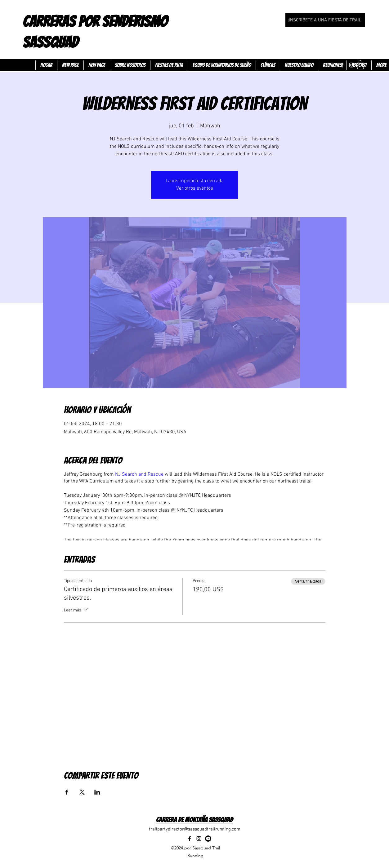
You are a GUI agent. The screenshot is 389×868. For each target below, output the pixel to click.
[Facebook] (342, 65)
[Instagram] (351, 65)
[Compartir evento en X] (82, 792)
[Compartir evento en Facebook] (67, 792)
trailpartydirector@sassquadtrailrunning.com (195, 829)
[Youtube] (208, 839)
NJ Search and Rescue (139, 474)
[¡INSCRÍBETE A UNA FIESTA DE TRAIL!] (325, 20)
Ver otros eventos (195, 188)
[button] (360, 65)
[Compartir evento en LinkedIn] (97, 792)
